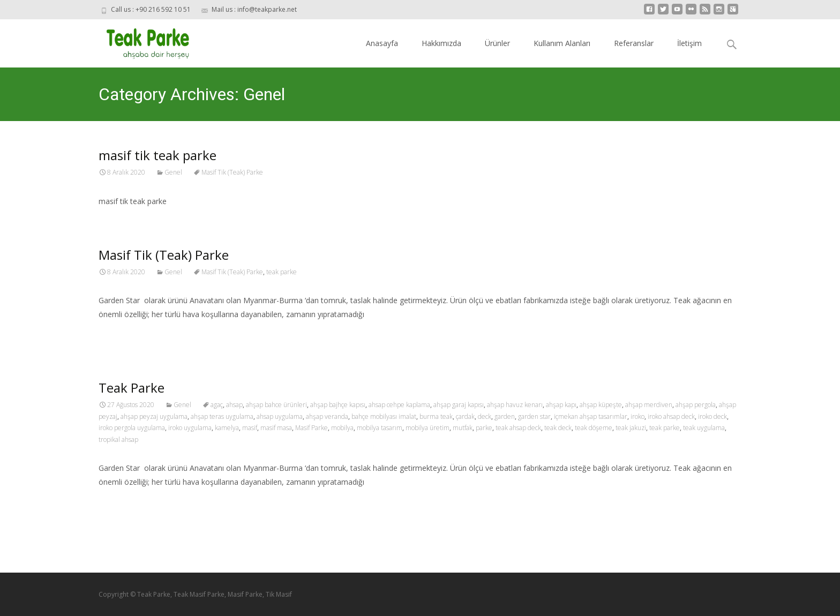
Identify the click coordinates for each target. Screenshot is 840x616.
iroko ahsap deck (671, 416)
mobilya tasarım (380, 428)
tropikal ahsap (118, 440)
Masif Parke (312, 428)
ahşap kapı (561, 405)
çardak (465, 416)
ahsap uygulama (280, 416)
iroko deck (712, 416)
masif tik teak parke (157, 155)
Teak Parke (132, 388)
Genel (173, 172)
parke (484, 428)
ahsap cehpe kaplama (399, 405)
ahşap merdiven (649, 405)
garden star (534, 416)
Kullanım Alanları (562, 43)
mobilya (342, 428)
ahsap (234, 405)
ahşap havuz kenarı (515, 405)
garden (505, 416)
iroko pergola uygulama (132, 428)
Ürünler (497, 43)
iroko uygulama (190, 428)
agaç (217, 405)
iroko (637, 416)
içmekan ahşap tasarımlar (591, 416)
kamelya (227, 428)
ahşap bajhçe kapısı (338, 405)
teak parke (282, 272)
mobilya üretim (427, 428)
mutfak (463, 428)
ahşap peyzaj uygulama (154, 416)
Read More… (122, 334)
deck (485, 416)
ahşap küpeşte (601, 405)
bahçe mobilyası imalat (384, 416)
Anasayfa (382, 43)
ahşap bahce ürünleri (276, 405)
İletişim (689, 43)
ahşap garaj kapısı (459, 405)
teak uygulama (704, 428)
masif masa (276, 428)
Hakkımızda (441, 43)
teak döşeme (594, 428)
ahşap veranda (327, 416)
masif (250, 428)
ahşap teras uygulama (222, 416)
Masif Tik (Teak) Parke (232, 172)
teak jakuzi (631, 428)
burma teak (436, 416)
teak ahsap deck (518, 428)
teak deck (558, 428)
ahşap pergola (696, 405)
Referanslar (634, 43)
